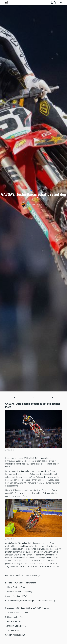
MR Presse (32, 205)
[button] (14, 398)
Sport (34, 190)
